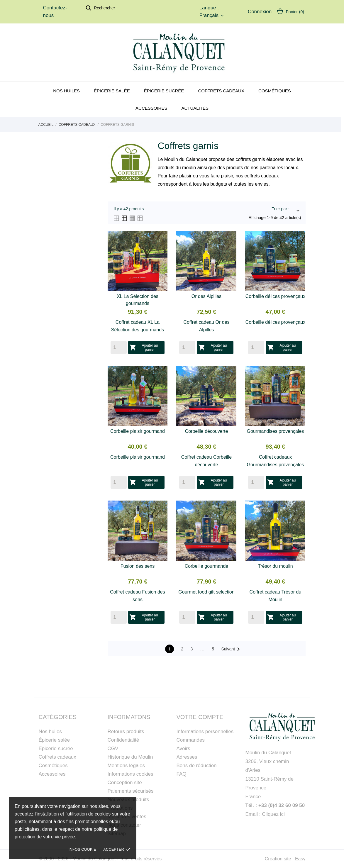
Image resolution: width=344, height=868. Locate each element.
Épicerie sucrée (164, 91)
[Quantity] (119, 347)
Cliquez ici (273, 814)
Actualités (195, 108)
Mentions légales (126, 766)
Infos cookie (82, 849)
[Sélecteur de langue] (212, 16)
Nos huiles (66, 91)
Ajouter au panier (144, 347)
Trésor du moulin (275, 566)
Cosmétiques (275, 91)
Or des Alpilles (206, 296)
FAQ (182, 774)
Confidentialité (123, 740)
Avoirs (183, 749)
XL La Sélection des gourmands (138, 300)
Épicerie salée (112, 91)
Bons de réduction (197, 766)
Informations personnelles (205, 731)
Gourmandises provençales (276, 431)
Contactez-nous (55, 12)
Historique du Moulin (130, 757)
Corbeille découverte (207, 431)
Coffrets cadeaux (221, 91)
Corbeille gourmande (207, 566)
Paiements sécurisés (131, 791)
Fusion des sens (138, 566)
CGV (113, 749)
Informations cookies (131, 774)
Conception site (125, 783)
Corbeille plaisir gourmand (138, 431)
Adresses (187, 757)
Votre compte (200, 717)
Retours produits (126, 731)
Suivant (232, 649)
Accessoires (151, 108)
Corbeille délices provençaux (276, 296)
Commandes (191, 740)
